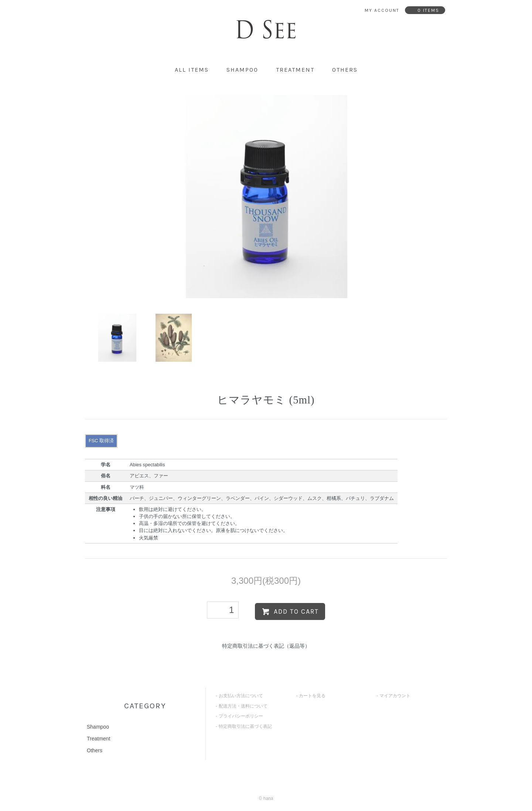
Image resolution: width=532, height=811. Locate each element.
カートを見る (312, 696)
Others (345, 70)
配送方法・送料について (243, 706)
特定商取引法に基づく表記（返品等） (266, 646)
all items (192, 70)
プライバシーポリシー (241, 716)
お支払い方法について (241, 696)
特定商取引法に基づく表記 (245, 726)
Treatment (295, 70)
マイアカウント (395, 696)
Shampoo (242, 70)
